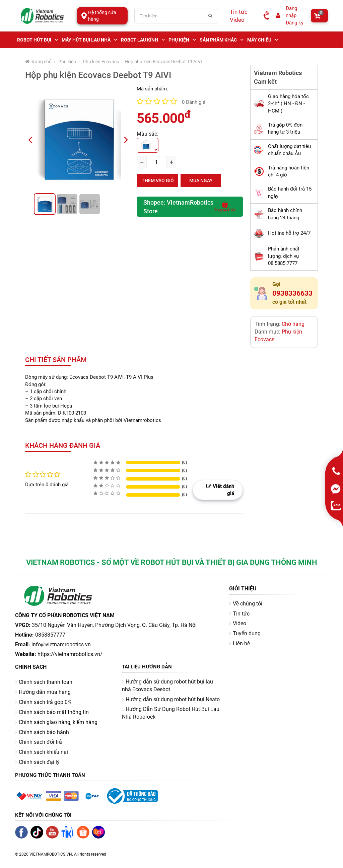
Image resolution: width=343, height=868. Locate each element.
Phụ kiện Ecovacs (101, 62)
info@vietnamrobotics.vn (61, 644)
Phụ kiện (67, 62)
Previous (33, 139)
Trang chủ (38, 62)
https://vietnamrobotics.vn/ (70, 654)
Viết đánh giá (220, 490)
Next (129, 139)
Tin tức (239, 12)
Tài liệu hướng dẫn (147, 667)
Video (237, 20)
